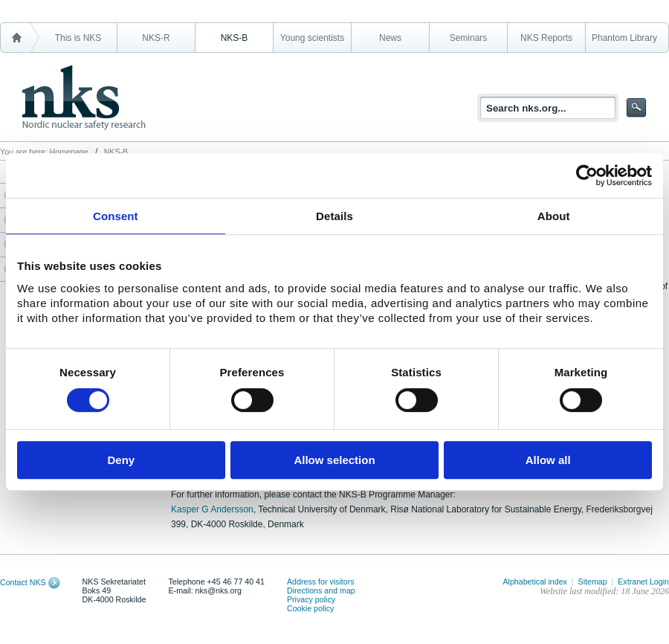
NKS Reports (546, 38)
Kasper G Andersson (212, 509)
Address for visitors (321, 582)
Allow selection (334, 460)
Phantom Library (624, 38)
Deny (121, 460)
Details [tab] (334, 216)
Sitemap (593, 582)
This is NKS (78, 38)
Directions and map (321, 590)
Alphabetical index (535, 582)
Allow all (548, 460)
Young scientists (312, 38)
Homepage (69, 152)
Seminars (469, 38)
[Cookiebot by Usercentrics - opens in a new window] (587, 176)
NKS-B (235, 38)
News (390, 38)
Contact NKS (23, 582)
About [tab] (554, 216)
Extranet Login (643, 582)
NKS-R (156, 38)
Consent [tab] (116, 216)
